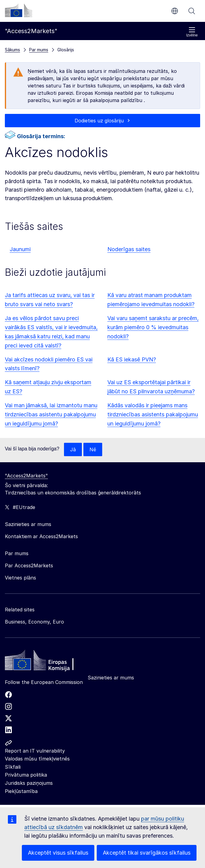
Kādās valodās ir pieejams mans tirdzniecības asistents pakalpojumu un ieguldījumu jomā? (153, 414)
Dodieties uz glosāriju (99, 121)
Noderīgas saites (129, 249)
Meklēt (192, 11)
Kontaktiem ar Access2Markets (41, 536)
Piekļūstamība (21, 791)
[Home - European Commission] (49, 662)
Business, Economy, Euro (34, 622)
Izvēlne (192, 32)
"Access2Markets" (26, 476)
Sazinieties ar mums (111, 678)
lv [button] (175, 11)
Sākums (12, 50)
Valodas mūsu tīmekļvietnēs (37, 759)
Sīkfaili (13, 767)
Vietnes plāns (20, 578)
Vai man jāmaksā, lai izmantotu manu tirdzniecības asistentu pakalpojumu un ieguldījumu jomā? (51, 414)
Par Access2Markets (29, 566)
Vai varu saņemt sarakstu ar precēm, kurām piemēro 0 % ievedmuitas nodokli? (153, 327)
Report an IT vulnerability (35, 751)
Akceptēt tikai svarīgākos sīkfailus (147, 853)
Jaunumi (20, 249)
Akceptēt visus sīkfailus (58, 853)
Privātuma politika (26, 775)
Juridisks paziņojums (29, 783)
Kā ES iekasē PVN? (132, 359)
